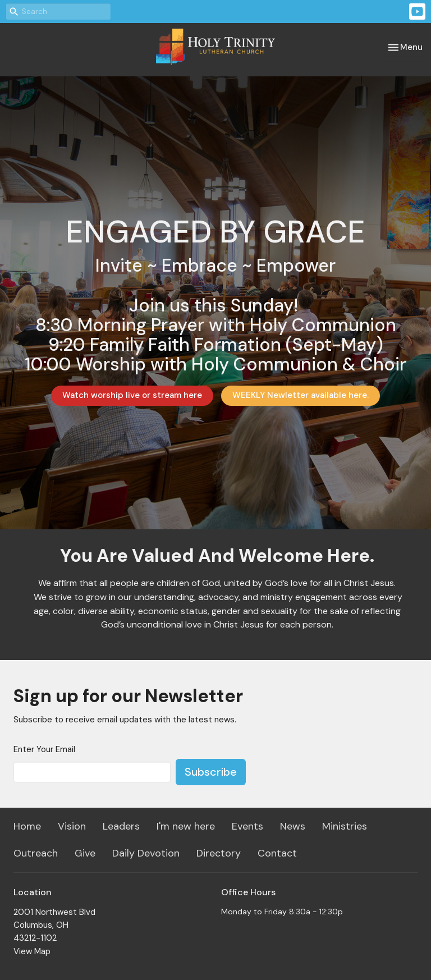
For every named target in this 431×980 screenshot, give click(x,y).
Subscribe (211, 772)
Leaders (121, 826)
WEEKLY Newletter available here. (301, 395)
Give (85, 853)
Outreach (36, 853)
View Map (32, 951)
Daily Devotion (146, 853)
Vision (72, 826)
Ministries (345, 826)
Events (247, 826)
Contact (277, 853)
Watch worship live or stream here (132, 395)
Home (27, 826)
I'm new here (186, 826)
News (293, 826)
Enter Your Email (44, 749)
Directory (219, 853)
